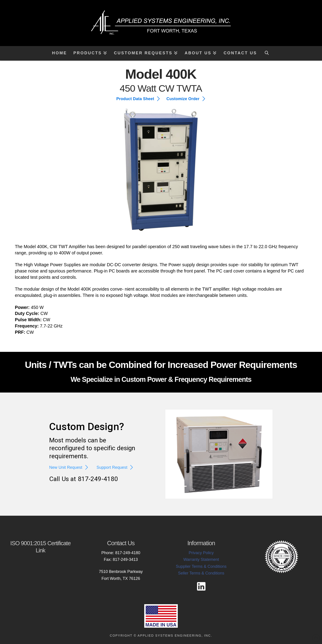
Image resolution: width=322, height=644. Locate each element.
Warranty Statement (201, 560)
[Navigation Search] (267, 53)
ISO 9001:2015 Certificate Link (40, 547)
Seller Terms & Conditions (201, 573)
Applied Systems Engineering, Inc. (175, 636)
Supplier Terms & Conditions (201, 566)
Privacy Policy (201, 553)
